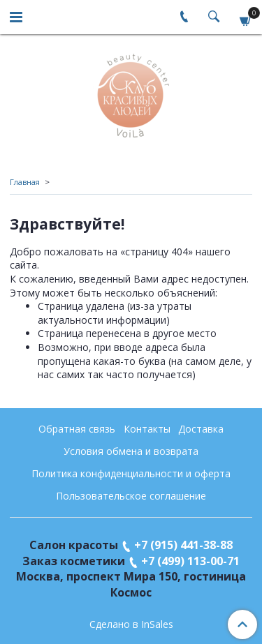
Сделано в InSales (131, 624)
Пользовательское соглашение (131, 496)
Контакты (147, 429)
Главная (25, 182)
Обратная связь (77, 429)
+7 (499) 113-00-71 (190, 561)
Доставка (201, 429)
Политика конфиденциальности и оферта (131, 473)
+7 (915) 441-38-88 (183, 545)
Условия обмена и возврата (131, 451)
